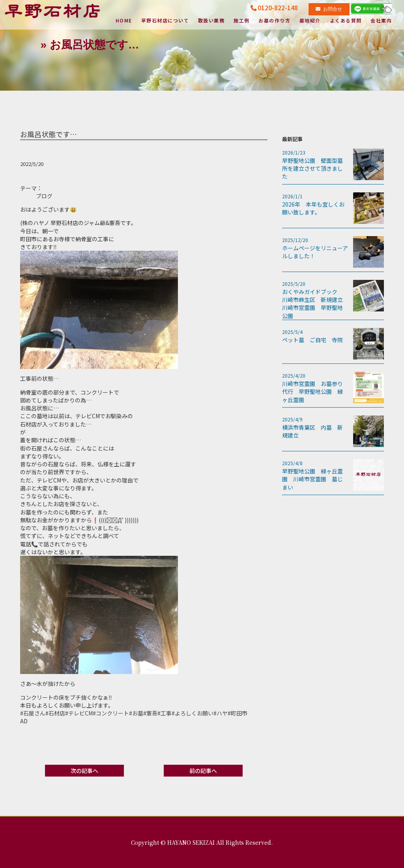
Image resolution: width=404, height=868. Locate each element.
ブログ (44, 196)
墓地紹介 (310, 21)
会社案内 (381, 21)
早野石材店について (165, 21)
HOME (123, 21)
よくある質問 (346, 21)
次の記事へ (84, 771)
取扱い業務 (211, 21)
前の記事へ (203, 771)
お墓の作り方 (274, 21)
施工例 (242, 21)
